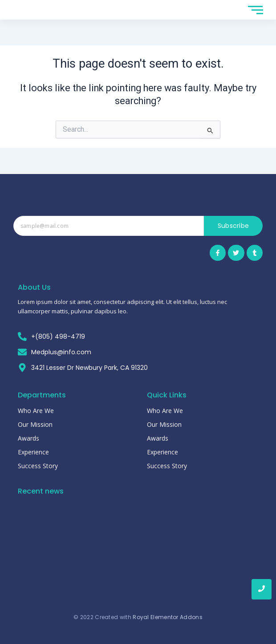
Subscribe (233, 226)
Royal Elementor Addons (168, 617)
